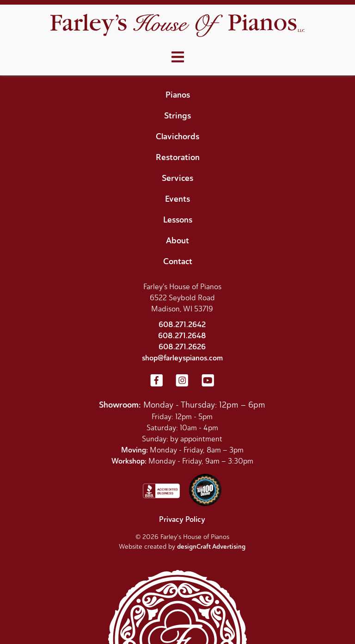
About (177, 241)
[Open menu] (178, 57)
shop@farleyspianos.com (182, 358)
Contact (178, 261)
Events (177, 199)
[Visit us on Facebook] (156, 381)
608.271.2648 (182, 336)
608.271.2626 (182, 347)
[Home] (177, 27)
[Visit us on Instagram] (182, 381)
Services (177, 178)
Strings (177, 116)
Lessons (178, 220)
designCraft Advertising (211, 547)
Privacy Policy (182, 519)
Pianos (178, 95)
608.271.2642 (182, 325)
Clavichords (177, 136)
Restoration (178, 157)
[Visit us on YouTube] (208, 381)
